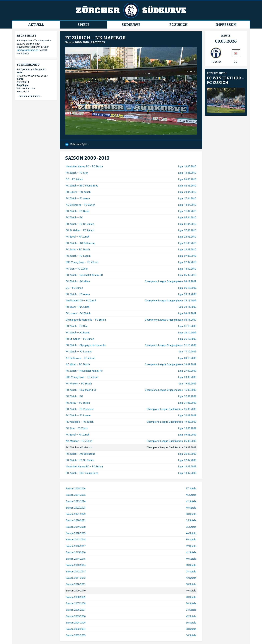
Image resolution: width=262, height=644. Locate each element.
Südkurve (131, 25)
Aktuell (36, 25)
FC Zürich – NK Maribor (95, 38)
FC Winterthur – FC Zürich (226, 80)
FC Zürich (178, 25)
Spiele (84, 25)
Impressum (226, 25)
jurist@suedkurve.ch (28, 50)
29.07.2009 (98, 42)
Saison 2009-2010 (77, 42)
